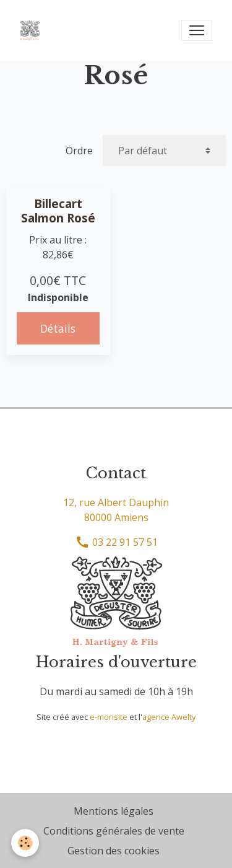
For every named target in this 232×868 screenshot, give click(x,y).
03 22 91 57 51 (116, 542)
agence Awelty (169, 717)
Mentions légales (114, 811)
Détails (58, 328)
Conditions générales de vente (114, 831)
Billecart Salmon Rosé (58, 211)
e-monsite (109, 717)
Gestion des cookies (114, 851)
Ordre (79, 151)
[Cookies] (25, 843)
